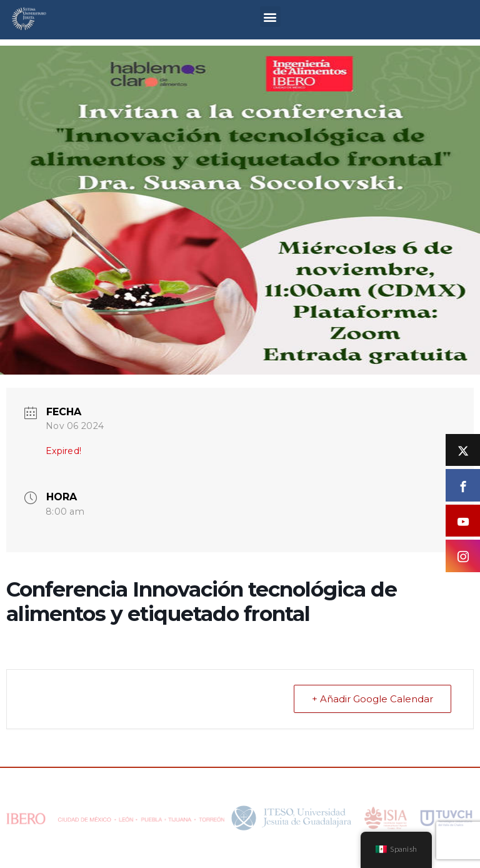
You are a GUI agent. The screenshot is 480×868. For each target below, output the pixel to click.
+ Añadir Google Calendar (372, 699)
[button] (270, 17)
